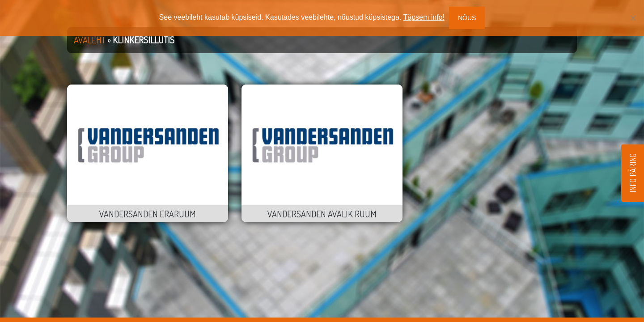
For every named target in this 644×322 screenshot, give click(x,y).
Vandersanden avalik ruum (322, 214)
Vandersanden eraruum (148, 214)
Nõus (467, 18)
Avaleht (90, 40)
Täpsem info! (424, 17)
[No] (633, 18)
